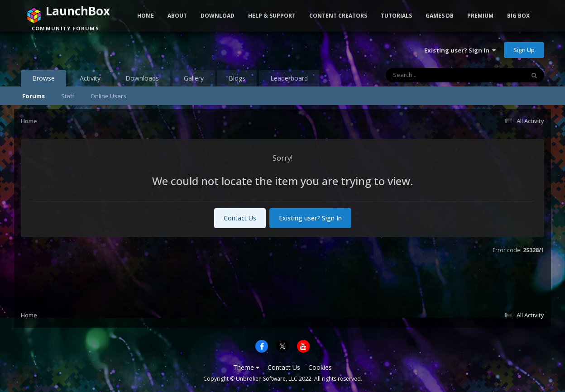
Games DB (440, 16)
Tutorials (396, 16)
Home (146, 16)
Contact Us (240, 218)
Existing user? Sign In (460, 50)
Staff (68, 96)
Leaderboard (289, 78)
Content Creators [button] (338, 16)
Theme (246, 367)
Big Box (518, 16)
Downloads (142, 78)
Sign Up (524, 50)
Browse (43, 80)
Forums (34, 96)
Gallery (194, 78)
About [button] (177, 16)
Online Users (108, 96)
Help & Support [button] (272, 16)
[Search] (431, 75)
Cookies (320, 367)
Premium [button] (480, 16)
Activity (90, 78)
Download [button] (218, 16)
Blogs (237, 78)
